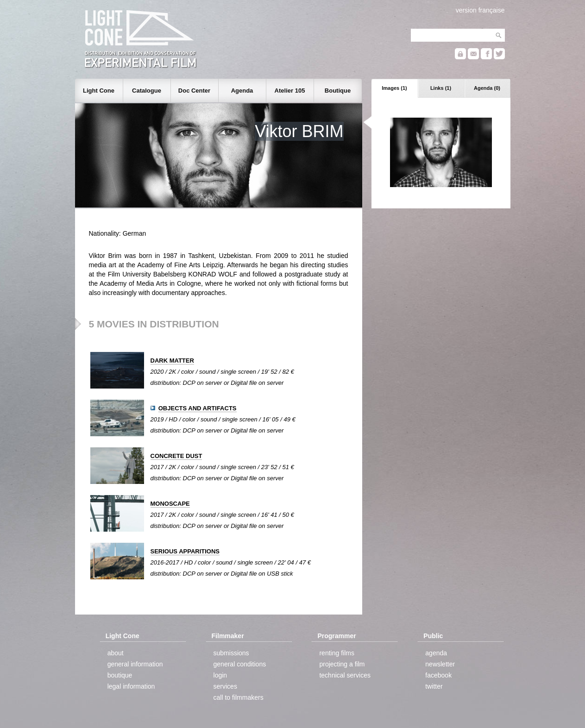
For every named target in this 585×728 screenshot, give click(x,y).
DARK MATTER (172, 361)
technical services (345, 675)
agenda (436, 653)
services (225, 686)
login (220, 675)
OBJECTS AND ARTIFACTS (198, 408)
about (116, 653)
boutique (120, 675)
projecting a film (342, 664)
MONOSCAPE (170, 504)
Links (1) (441, 88)
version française (480, 10)
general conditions (240, 664)
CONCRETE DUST (176, 456)
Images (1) (394, 88)
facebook (438, 675)
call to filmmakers (239, 697)
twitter (434, 686)
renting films (337, 653)
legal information (131, 686)
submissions (231, 653)
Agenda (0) (487, 88)
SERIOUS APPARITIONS (185, 551)
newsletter (440, 664)
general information (135, 664)
